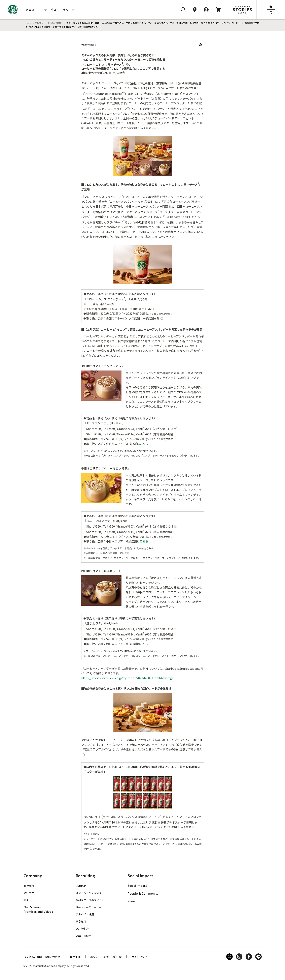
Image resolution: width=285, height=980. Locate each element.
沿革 (26, 900)
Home (29, 23)
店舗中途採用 (83, 936)
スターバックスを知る (89, 893)
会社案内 (29, 886)
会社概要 (29, 893)
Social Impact (137, 886)
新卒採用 (81, 922)
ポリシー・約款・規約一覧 (106, 957)
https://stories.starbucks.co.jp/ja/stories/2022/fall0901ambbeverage (127, 678)
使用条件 (75, 957)
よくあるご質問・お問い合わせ (42, 957)
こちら (144, 444)
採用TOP (81, 886)
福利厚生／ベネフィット (90, 900)
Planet (132, 901)
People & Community (143, 894)
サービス (50, 10)
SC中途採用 (82, 929)
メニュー (32, 10)
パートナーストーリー (89, 907)
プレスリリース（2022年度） (49, 23)
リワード (69, 10)
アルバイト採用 (85, 914)
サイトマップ (139, 957)
